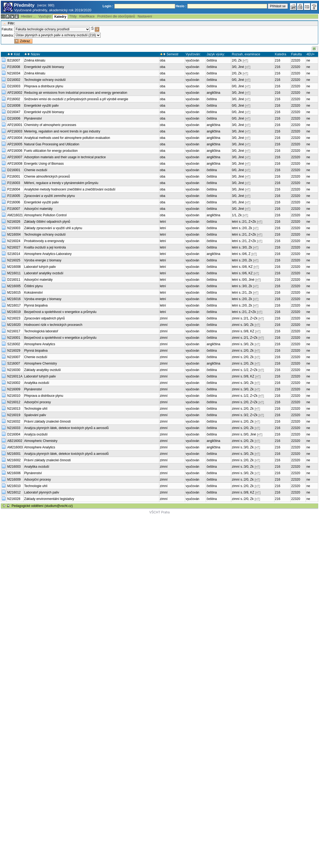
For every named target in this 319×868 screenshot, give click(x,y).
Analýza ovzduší (36, 434)
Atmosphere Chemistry (41, 363)
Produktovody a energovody (44, 241)
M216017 (14, 305)
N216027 (14, 247)
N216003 (14, 228)
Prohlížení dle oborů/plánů (116, 16)
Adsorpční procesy (37, 402)
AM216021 (15, 215)
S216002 (14, 344)
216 (278, 60)
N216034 (14, 73)
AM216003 (15, 447)
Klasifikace (87, 16)
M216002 (14, 460)
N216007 (14, 357)
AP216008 (15, 164)
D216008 (14, 106)
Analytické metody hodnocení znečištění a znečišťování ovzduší (70, 189)
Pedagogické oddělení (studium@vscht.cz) (42, 506)
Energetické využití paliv (41, 106)
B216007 (14, 60)
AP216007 (15, 157)
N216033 (14, 428)
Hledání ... (28, 16)
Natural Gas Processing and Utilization (52, 144)
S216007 (14, 363)
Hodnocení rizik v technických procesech (53, 325)
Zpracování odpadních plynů (44, 318)
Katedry (60, 17)
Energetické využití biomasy (44, 67)
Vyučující (45, 16)
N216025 (14, 260)
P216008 (14, 67)
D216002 (14, 80)
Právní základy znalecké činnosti (47, 422)
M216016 (14, 299)
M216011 (14, 273)
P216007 (14, 209)
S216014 (14, 254)
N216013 (14, 409)
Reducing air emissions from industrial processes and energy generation (76, 93)
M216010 (14, 486)
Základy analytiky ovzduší (43, 370)
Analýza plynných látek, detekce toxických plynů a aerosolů (66, 428)
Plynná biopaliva (36, 305)
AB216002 (15, 441)
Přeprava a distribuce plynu (44, 86)
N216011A (15, 376)
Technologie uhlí (36, 409)
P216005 (14, 196)
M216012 (14, 492)
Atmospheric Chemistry (41, 441)
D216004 (14, 434)
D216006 (14, 118)
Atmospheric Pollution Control (45, 215)
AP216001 (15, 125)
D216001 (14, 170)
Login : (108, 6)
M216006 (14, 473)
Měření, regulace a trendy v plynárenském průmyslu (61, 183)
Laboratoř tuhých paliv (40, 267)
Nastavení (145, 16)
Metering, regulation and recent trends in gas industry (62, 131)
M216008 (14, 267)
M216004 (14, 235)
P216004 (14, 189)
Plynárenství (33, 118)
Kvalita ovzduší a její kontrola (45, 247)
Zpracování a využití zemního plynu (49, 196)
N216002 (14, 383)
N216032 (14, 422)
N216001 (14, 338)
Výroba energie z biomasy (43, 260)
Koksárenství (33, 293)
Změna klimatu (35, 60)
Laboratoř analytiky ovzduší (44, 273)
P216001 (14, 177)
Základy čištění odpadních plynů (47, 222)
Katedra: (8, 35)
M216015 (14, 293)
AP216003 (15, 131)
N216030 (14, 370)
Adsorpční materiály (38, 209)
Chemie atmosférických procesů (47, 177)
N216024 (14, 241)
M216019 (14, 312)
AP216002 (15, 93)
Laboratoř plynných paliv (42, 492)
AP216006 (15, 151)
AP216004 (15, 138)
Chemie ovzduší (36, 170)
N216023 (14, 318)
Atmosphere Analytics (40, 344)
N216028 (14, 499)
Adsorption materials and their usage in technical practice (65, 157)
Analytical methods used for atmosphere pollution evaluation (67, 138)
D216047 (14, 112)
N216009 (14, 389)
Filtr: (11, 23)
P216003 (14, 183)
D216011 (14, 280)
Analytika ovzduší (37, 383)
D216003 (14, 86)
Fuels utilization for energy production (51, 151)
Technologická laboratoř (41, 331)
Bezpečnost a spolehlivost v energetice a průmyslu (60, 312)
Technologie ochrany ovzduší (45, 80)
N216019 (14, 415)
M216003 (14, 467)
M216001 (14, 454)
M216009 (14, 480)
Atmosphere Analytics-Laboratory (48, 254)
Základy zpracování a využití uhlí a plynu (53, 228)
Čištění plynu (33, 286)
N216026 (14, 222)
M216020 (14, 325)
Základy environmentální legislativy (49, 499)
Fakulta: (7, 29)
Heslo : (181, 6)
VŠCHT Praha (160, 512)
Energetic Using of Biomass (44, 164)
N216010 (14, 396)
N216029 (14, 351)
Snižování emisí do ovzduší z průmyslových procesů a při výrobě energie (76, 99)
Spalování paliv (35, 415)
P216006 (14, 202)
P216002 (14, 99)
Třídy (73, 16)
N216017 (14, 331)
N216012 (14, 402)
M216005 (14, 286)
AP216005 (15, 144)
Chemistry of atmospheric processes (50, 125)
